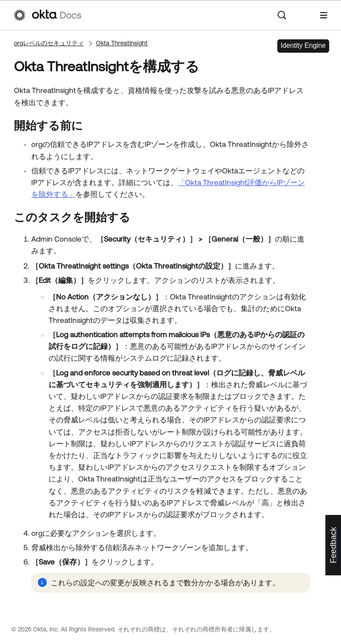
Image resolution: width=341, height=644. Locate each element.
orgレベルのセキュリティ (49, 43)
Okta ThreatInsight (122, 43)
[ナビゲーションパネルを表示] (324, 15)
